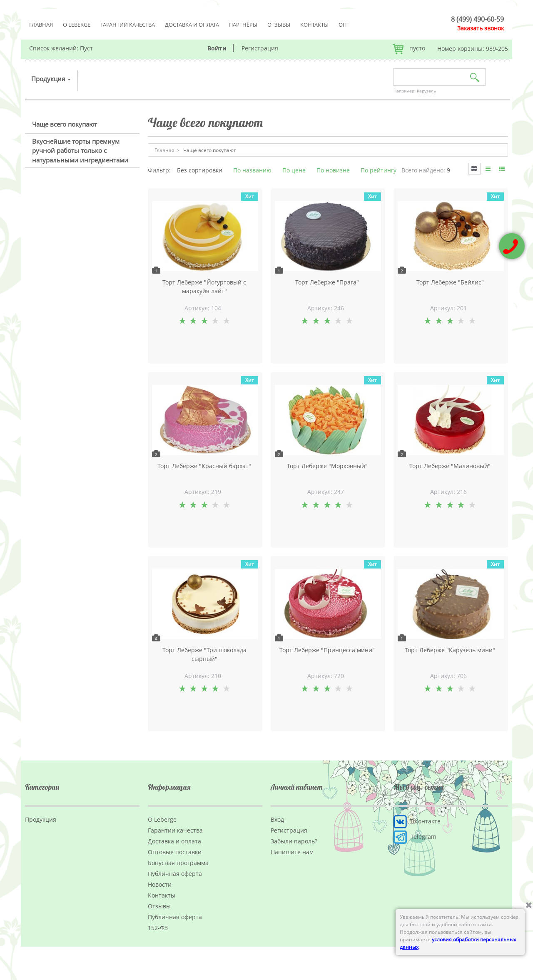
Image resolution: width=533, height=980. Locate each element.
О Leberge (77, 25)
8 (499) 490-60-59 (477, 19)
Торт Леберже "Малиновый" (450, 466)
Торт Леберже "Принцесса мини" (327, 650)
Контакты (314, 25)
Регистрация (260, 48)
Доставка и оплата (192, 25)
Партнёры (243, 25)
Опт (344, 25)
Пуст (86, 48)
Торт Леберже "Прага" (327, 282)
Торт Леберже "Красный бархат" (204, 466)
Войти (217, 48)
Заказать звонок (481, 28)
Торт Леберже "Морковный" (327, 466)
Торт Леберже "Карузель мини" (450, 650)
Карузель (426, 91)
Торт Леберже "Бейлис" (450, 282)
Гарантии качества (128, 25)
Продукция (51, 79)
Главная (41, 25)
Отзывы (279, 25)
